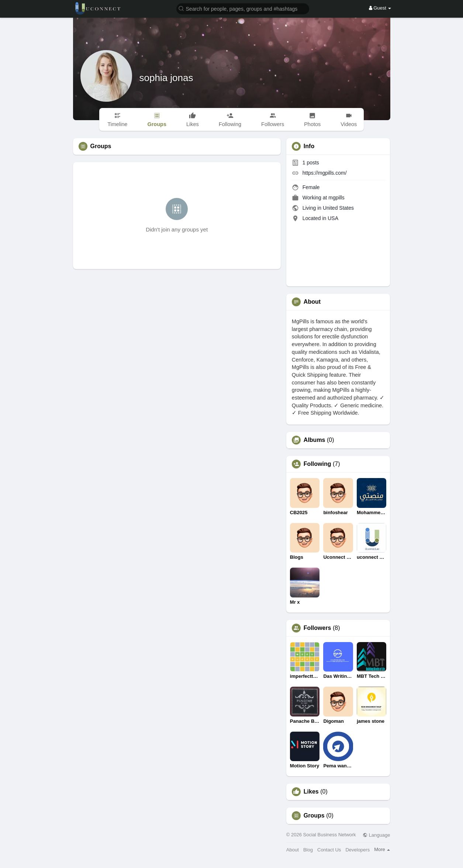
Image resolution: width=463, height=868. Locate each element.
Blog (308, 850)
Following (317, 464)
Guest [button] (380, 8)
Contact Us (329, 850)
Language (376, 835)
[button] (243, 8)
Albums (315, 440)
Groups (314, 816)
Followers (317, 628)
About (293, 850)
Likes (311, 792)
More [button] (382, 849)
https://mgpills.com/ (325, 173)
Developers (357, 850)
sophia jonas (166, 78)
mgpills (336, 198)
